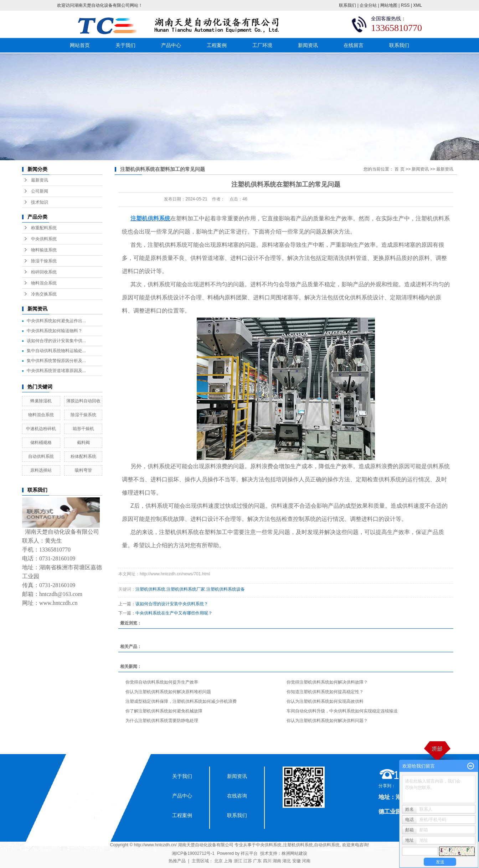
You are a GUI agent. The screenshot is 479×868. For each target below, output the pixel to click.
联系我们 (347, 5)
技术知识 (40, 202)
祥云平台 (249, 853)
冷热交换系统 (44, 294)
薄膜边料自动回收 (83, 401)
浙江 (238, 861)
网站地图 (389, 5)
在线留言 (354, 45)
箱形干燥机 (83, 429)
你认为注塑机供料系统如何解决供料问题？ (327, 721)
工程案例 (217, 45)
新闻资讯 (308, 45)
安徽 (297, 861)
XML (418, 5)
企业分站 (368, 5)
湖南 (277, 861)
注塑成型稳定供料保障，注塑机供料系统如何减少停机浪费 (181, 701)
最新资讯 (40, 180)
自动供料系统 (41, 456)
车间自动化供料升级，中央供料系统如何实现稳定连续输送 (342, 711)
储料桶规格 (41, 443)
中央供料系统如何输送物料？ (55, 331)
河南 (306, 861)
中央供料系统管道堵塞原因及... (56, 371)
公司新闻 (40, 191)
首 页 (399, 169)
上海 (228, 861)
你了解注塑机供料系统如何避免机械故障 (164, 711)
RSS (405, 5)
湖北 (287, 861)
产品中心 (171, 45)
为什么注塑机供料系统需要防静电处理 (162, 721)
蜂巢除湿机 (41, 401)
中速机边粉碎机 (41, 429)
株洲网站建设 (294, 853)
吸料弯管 (83, 470)
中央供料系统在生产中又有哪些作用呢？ (174, 613)
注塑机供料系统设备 (226, 589)
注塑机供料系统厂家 (186, 589)
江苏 (248, 861)
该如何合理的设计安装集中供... (56, 341)
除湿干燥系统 (44, 261)
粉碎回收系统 (44, 272)
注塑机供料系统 (150, 589)
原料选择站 (41, 470)
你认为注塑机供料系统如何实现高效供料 (325, 701)
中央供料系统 (44, 239)
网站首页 (80, 45)
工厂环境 (262, 45)
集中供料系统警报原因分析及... (56, 361)
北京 (218, 861)
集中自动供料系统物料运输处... (56, 351)
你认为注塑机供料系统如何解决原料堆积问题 (168, 692)
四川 (267, 861)
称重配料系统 (44, 228)
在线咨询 (237, 796)
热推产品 (177, 861)
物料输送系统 (44, 250)
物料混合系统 (44, 283)
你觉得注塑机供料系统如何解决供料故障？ (327, 682)
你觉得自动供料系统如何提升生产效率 (162, 682)
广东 (257, 861)
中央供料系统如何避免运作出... (56, 321)
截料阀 (83, 443)
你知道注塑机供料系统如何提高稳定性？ (325, 692)
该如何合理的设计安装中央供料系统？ (172, 604)
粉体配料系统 (83, 456)
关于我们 (125, 45)
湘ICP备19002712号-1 (193, 853)
